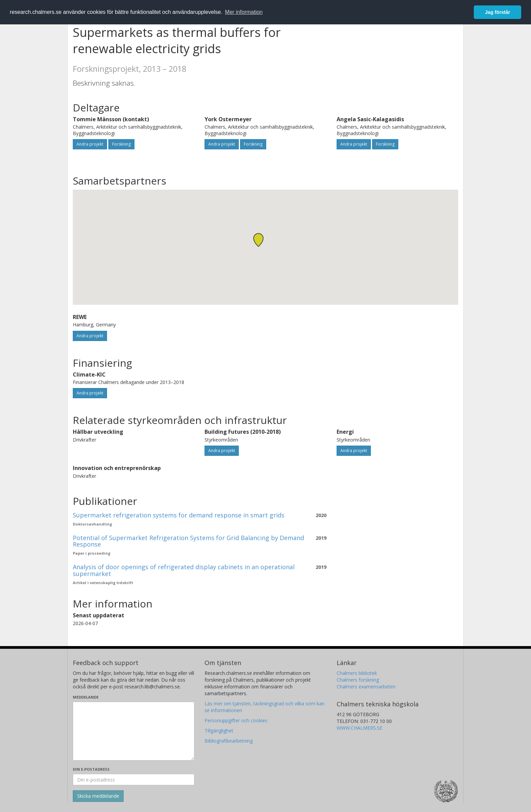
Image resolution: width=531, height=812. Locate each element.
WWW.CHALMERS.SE (359, 728)
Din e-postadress (91, 769)
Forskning (121, 144)
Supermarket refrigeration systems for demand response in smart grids (179, 515)
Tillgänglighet (219, 731)
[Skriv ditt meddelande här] (134, 731)
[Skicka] (98, 796)
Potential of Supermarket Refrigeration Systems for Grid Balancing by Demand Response (188, 541)
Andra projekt (90, 144)
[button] (258, 240)
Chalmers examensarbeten (366, 687)
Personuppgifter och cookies (236, 720)
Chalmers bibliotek (357, 673)
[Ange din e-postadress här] (134, 779)
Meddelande (86, 697)
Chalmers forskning (358, 680)
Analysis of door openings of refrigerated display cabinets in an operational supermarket (184, 570)
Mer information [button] (244, 12)
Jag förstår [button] (497, 12)
